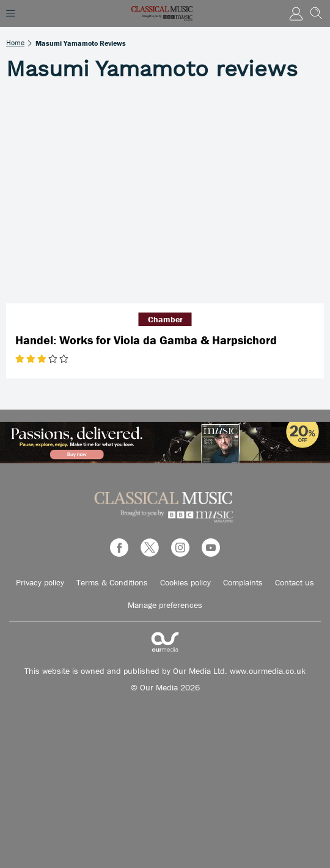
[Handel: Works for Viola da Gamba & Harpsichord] (165, 198)
